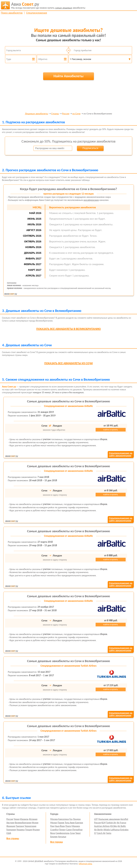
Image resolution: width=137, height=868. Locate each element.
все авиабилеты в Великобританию (68, 329)
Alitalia (107, 830)
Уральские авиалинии (109, 819)
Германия (11, 830)
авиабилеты (48, 5)
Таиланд (20, 826)
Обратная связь (86, 864)
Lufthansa (115, 830)
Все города (56, 842)
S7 (95, 833)
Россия (66, 114)
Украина (21, 830)
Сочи (72, 833)
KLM (104, 823)
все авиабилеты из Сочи (68, 363)
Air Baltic (122, 826)
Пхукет (62, 830)
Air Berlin (99, 830)
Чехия (17, 819)
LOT (96, 819)
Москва (54, 819)
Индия (35, 823)
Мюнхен (76, 826)
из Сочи (76, 114)
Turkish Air (111, 823)
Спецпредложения (37, 13)
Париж (61, 823)
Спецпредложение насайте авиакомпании (121, 454)
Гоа (71, 819)
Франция (11, 826)
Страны (55, 114)
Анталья (62, 837)
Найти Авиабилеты (68, 76)
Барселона (64, 819)
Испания (33, 819)
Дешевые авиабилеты (37, 114)
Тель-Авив (70, 823)
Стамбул (54, 830)
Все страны (13, 838)
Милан (54, 823)
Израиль (24, 819)
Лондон (77, 819)
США (9, 833)
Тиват (78, 833)
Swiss (109, 833)
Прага (68, 826)
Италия (36, 830)
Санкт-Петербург (74, 830)
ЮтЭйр (114, 826)
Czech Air (101, 833)
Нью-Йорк (60, 826)
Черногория (30, 826)
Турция (28, 830)
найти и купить (111, 430)
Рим (52, 826)
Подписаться (90, 148)
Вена (53, 833)
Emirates (124, 830)
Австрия (10, 823)
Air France (121, 823)
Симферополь (63, 833)
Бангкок (79, 823)
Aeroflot (124, 819)
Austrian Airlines (102, 826)
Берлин (54, 837)
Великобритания (23, 823)
